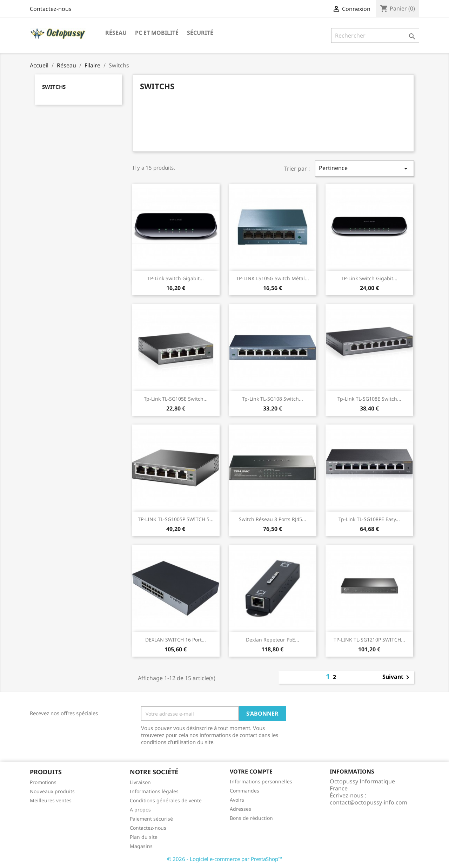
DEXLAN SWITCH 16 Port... (176, 640)
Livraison (140, 782)
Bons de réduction (251, 818)
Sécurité (200, 33)
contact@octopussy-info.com (368, 802)
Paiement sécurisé (151, 819)
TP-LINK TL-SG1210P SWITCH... (369, 640)
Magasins (141, 846)
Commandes (244, 791)
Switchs (54, 87)
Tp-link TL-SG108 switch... (273, 399)
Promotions (43, 782)
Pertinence (364, 168)
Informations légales (154, 791)
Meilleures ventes (51, 800)
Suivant (397, 677)
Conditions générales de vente (166, 800)
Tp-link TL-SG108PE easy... (369, 519)
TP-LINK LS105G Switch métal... (273, 278)
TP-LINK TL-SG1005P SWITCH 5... (176, 519)
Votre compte (251, 771)
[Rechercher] (375, 35)
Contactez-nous (51, 9)
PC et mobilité (157, 33)
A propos (140, 810)
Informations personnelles (261, 781)
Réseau (116, 33)
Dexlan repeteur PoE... (273, 640)
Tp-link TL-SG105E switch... (176, 399)
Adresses (240, 809)
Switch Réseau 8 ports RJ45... (273, 519)
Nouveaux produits (52, 791)
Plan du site (144, 837)
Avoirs (237, 800)
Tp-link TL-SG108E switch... (369, 399)
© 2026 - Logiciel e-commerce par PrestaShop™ (225, 859)
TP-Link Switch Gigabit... (176, 278)
